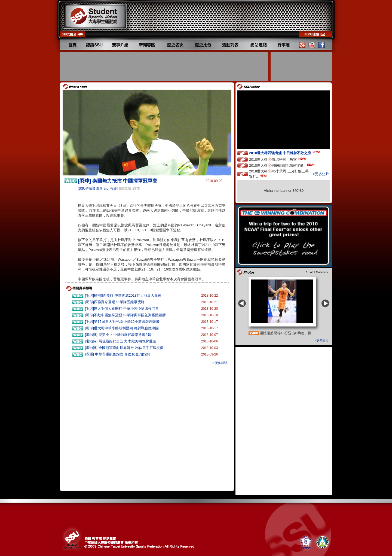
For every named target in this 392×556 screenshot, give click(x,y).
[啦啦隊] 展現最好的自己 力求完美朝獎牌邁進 (120, 341)
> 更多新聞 (220, 363)
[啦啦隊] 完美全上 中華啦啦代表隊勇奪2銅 (118, 335)
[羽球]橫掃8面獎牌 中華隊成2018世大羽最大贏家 (123, 295)
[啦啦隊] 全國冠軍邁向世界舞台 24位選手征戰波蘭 (124, 348)
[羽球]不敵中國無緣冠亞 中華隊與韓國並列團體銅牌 (125, 315)
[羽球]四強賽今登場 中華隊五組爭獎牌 (115, 302)
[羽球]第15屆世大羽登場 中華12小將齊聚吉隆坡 (122, 322)
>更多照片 (321, 341)
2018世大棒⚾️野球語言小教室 (278, 159)
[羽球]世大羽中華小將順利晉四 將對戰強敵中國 (122, 328)
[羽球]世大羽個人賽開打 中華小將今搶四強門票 (122, 309)
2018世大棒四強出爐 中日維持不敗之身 (285, 153)
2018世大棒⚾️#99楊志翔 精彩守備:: (282, 165)
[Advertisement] (164, 66)
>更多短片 (321, 174)
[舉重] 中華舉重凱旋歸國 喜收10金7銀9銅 (117, 354)
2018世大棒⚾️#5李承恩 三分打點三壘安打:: (279, 174)
